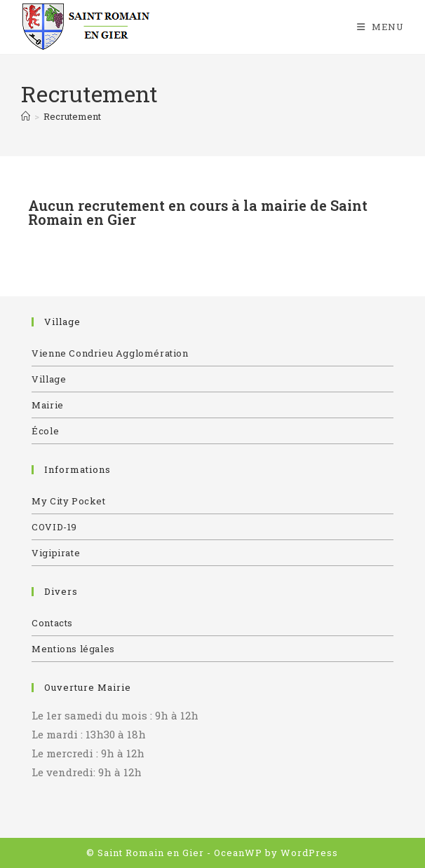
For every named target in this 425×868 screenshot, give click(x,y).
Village (49, 379)
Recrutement (72, 116)
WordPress (309, 853)
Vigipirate (56, 553)
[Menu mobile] (380, 27)
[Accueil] (26, 116)
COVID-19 (54, 527)
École (45, 431)
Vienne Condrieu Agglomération (110, 353)
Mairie (48, 405)
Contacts (52, 623)
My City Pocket (68, 501)
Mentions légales (73, 649)
